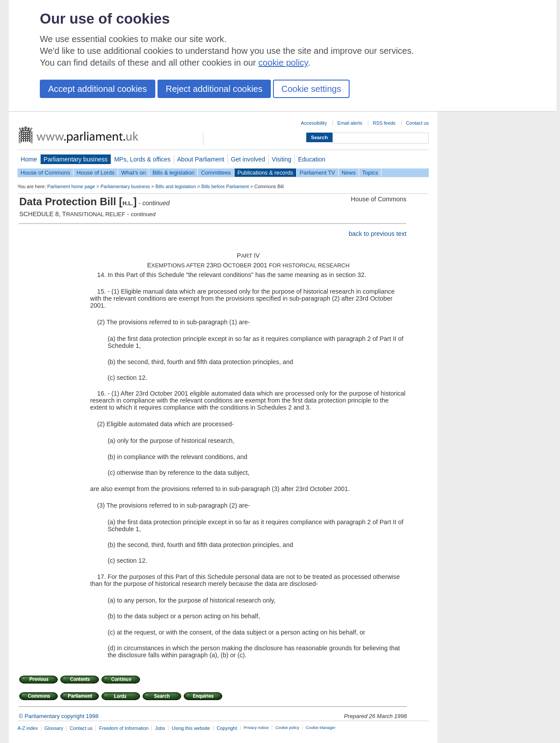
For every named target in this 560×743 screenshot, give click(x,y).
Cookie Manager (321, 728)
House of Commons (45, 173)
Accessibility (314, 123)
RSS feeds (384, 123)
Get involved (248, 159)
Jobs (160, 728)
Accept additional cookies (98, 89)
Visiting (282, 159)
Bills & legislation (173, 173)
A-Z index (28, 728)
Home (29, 159)
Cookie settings (311, 89)
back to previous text (378, 234)
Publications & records (265, 173)
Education (312, 159)
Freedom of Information (124, 728)
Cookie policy (287, 728)
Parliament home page (71, 186)
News (349, 173)
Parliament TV (317, 173)
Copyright (227, 728)
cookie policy (283, 63)
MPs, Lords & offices (142, 159)
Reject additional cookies (214, 89)
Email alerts (350, 123)
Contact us (417, 123)
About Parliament (201, 159)
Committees (216, 173)
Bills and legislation (176, 186)
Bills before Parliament (225, 186)
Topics (370, 173)
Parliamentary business (76, 159)
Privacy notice (256, 728)
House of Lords (96, 173)
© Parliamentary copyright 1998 (59, 716)
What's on (134, 173)
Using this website (191, 728)
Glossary (54, 728)
